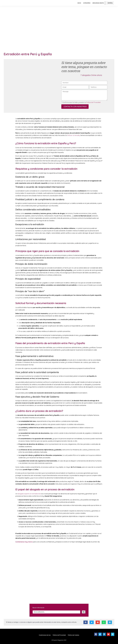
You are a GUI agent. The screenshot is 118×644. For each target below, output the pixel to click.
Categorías (87, 3)
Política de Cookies (74, 635)
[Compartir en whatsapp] (104, 622)
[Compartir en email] (98, 622)
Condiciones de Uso (45, 635)
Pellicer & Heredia (74, 135)
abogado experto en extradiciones (29, 494)
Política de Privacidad (93, 102)
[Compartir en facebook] (86, 622)
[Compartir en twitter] (92, 622)
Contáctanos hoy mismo (24, 542)
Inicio (79, 3)
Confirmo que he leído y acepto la (82, 102)
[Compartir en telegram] (110, 622)
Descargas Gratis (98, 3)
